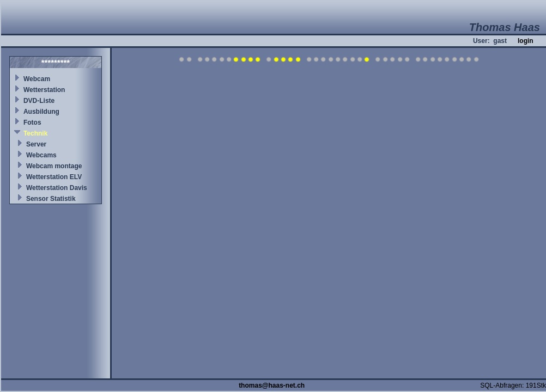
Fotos (32, 122)
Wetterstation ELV (54, 177)
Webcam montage (54, 166)
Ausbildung (41, 112)
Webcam (37, 79)
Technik (35, 133)
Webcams (41, 155)
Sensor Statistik (51, 199)
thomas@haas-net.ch (272, 385)
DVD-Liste (39, 101)
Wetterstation (44, 90)
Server (36, 144)
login (526, 41)
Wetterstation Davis (57, 188)
